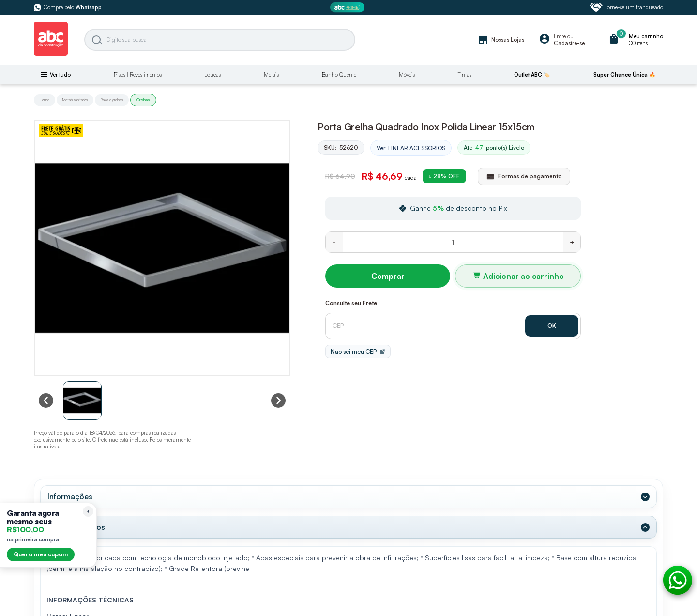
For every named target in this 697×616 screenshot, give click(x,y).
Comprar (388, 276)
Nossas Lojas (501, 40)
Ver (411, 148)
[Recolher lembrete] (88, 511)
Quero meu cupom (41, 554)
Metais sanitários (75, 100)
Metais (271, 75)
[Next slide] (278, 400)
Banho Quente (339, 75)
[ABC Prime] (348, 8)
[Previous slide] (46, 400)
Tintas (465, 75)
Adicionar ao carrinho (523, 276)
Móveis (407, 75)
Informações (70, 496)
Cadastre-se (569, 43)
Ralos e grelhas (112, 100)
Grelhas (143, 100)
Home (45, 100)
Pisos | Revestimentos (138, 75)
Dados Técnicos (76, 527)
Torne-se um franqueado (626, 7)
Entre (560, 36)
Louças (212, 75)
